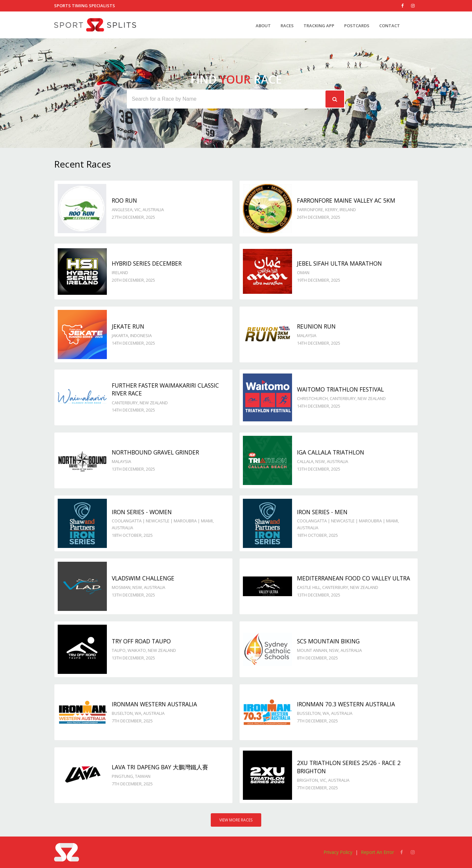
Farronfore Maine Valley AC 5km (346, 200)
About (263, 26)
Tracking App (319, 26)
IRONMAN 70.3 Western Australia (346, 704)
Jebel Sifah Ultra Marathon (339, 263)
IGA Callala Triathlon (331, 452)
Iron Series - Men (322, 512)
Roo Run (124, 200)
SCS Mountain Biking (328, 641)
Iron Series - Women (142, 512)
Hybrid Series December (147, 263)
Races (287, 26)
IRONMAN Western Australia (154, 704)
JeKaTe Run (128, 326)
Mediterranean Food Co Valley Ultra (354, 578)
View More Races (236, 820)
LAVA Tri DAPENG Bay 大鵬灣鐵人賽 (160, 767)
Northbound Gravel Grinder (155, 452)
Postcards (357, 26)
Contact (390, 26)
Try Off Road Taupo (141, 641)
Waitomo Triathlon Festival (340, 389)
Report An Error (377, 852)
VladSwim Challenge (143, 578)
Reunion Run (316, 326)
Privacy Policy (338, 852)
